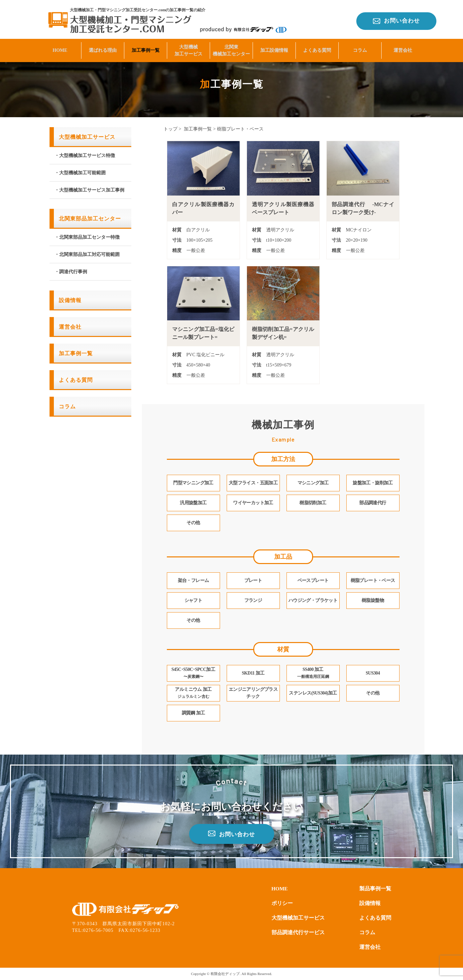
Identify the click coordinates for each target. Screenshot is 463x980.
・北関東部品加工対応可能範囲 (87, 254)
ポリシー (282, 903)
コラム (360, 49)
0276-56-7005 (98, 930)
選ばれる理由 (103, 49)
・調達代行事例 (71, 272)
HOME (60, 49)
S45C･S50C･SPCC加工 (193, 673)
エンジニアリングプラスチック (253, 693)
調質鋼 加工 (193, 713)
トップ (171, 129)
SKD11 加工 (253, 673)
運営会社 (403, 49)
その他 (373, 693)
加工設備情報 (274, 49)
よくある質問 (317, 49)
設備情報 (70, 300)
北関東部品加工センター (90, 219)
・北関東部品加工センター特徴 (87, 237)
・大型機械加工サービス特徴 (85, 156)
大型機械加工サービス (188, 49)
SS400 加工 (313, 673)
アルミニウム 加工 (193, 693)
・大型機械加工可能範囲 (80, 173)
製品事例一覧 (375, 889)
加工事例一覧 (146, 49)
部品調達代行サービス (298, 932)
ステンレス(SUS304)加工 (313, 693)
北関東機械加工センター (231, 49)
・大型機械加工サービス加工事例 (89, 190)
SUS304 (373, 673)
